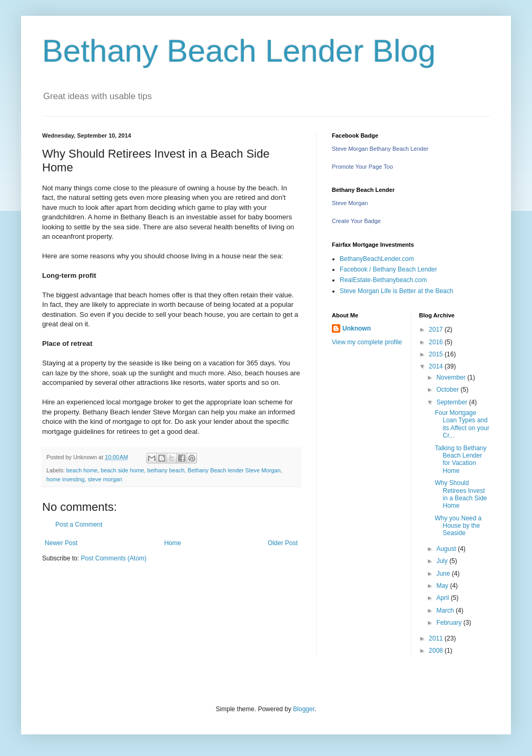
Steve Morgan (350, 203)
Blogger (304, 709)
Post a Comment (79, 525)
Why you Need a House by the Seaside (458, 526)
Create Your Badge (356, 221)
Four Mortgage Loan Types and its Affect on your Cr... (462, 424)
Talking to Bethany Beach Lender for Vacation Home (460, 459)
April (443, 598)
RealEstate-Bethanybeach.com (383, 280)
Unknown (357, 328)
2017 (437, 329)
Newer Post (61, 543)
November (452, 377)
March (446, 610)
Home (173, 543)
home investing (66, 479)
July (443, 561)
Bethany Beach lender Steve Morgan (234, 470)
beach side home (122, 470)
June (444, 574)
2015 (437, 354)
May (443, 586)
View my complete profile (367, 342)
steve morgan (105, 479)
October (448, 390)
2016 (437, 342)
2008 (437, 651)
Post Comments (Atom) (114, 558)
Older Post (283, 543)
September (452, 402)
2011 (437, 638)
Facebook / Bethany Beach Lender (388, 269)
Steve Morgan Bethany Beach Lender (380, 149)
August (447, 549)
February (450, 623)
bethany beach (166, 470)
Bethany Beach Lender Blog (239, 51)
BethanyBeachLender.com (377, 259)
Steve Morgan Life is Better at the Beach (396, 291)
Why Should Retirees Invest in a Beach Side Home (461, 494)
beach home (82, 470)
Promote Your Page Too (362, 167)
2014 (437, 366)
